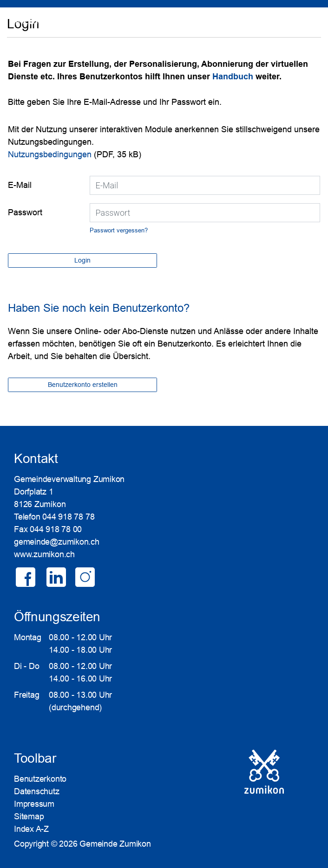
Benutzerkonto (40, 779)
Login (308, 26)
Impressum (34, 804)
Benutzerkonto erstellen (83, 385)
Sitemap (29, 817)
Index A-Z (31, 829)
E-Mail (20, 185)
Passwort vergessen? (119, 230)
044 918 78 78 (68, 517)
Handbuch (234, 77)
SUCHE (282, 26)
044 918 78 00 (56, 529)
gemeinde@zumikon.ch (57, 542)
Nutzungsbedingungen (50, 154)
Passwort (25, 212)
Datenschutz (37, 791)
